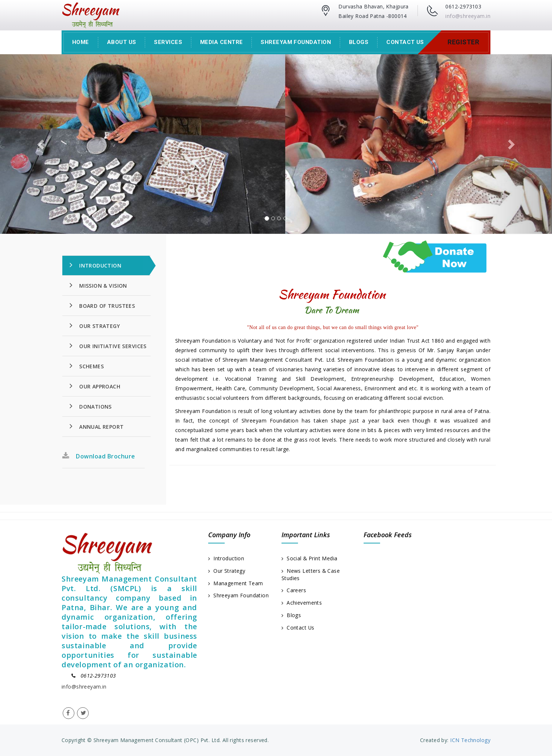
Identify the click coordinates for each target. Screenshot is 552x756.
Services (168, 42)
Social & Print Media (310, 558)
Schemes (87, 366)
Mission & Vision (98, 285)
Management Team (236, 583)
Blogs (359, 42)
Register (463, 42)
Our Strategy (95, 325)
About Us (122, 42)
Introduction (95, 265)
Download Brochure (99, 456)
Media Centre (221, 42)
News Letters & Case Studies (311, 574)
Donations (91, 406)
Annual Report (97, 426)
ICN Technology (470, 740)
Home (81, 42)
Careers (294, 591)
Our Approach (95, 386)
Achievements (302, 603)
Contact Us (405, 42)
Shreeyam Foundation (296, 42)
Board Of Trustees (102, 305)
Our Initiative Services (108, 346)
